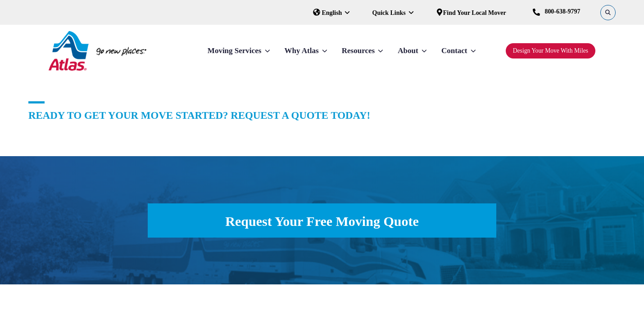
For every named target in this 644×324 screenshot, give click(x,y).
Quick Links (390, 13)
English (328, 13)
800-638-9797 (556, 12)
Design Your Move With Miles (551, 51)
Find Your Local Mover (471, 13)
